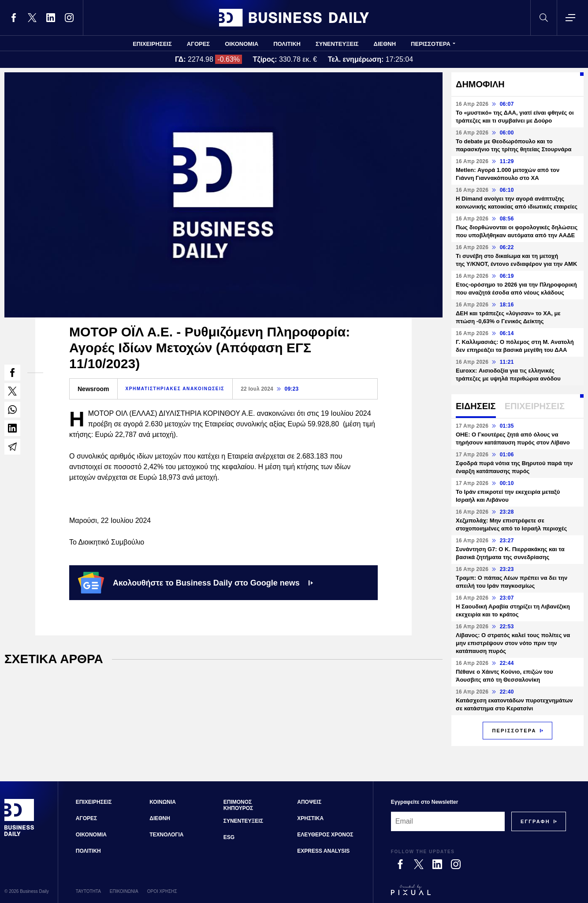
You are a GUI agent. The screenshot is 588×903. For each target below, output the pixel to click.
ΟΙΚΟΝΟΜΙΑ (242, 44)
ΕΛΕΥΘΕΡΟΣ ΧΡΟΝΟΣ (325, 835)
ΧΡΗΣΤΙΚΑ (310, 818)
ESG (229, 837)
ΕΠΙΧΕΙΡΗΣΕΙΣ (152, 44)
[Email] (448, 821)
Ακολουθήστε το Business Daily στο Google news (195, 582)
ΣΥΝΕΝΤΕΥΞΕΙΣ (337, 44)
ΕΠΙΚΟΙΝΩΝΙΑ (124, 891)
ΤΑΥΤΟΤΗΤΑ (88, 891)
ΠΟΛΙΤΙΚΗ (287, 44)
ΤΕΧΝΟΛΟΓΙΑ (166, 835)
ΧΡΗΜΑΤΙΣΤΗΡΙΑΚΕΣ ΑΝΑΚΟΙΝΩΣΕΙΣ (175, 389)
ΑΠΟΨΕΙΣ (309, 802)
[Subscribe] (535, 821)
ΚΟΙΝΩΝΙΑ (163, 802)
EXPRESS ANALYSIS (323, 851)
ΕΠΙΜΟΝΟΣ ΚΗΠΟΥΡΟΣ (238, 805)
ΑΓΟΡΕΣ (198, 44)
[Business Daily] (19, 835)
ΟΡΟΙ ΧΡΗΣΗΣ (162, 891)
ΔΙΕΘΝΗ (385, 44)
